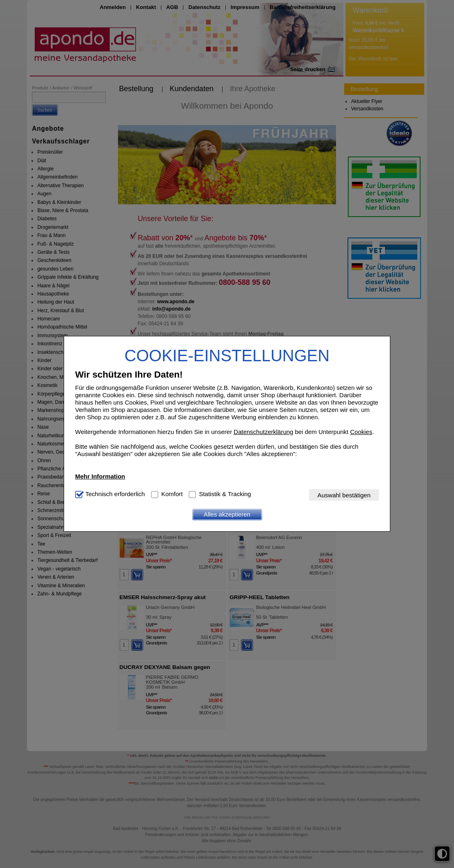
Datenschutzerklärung (263, 432)
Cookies (361, 432)
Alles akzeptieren (227, 514)
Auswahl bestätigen (344, 495)
